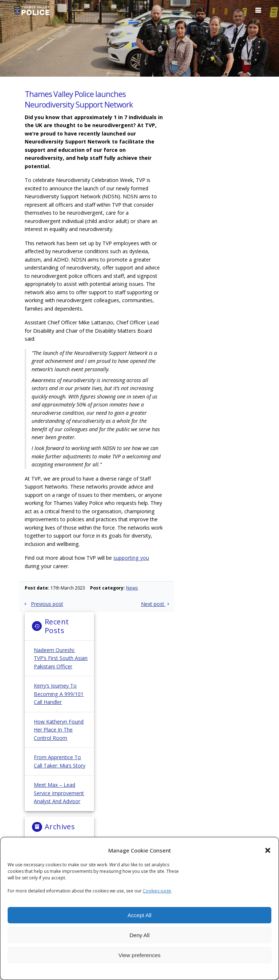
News (132, 588)
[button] (268, 850)
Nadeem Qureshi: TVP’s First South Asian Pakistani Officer (61, 658)
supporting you (131, 558)
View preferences (139, 955)
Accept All (139, 915)
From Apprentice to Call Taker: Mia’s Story (60, 761)
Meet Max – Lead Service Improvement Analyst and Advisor (59, 793)
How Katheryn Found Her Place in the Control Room (59, 730)
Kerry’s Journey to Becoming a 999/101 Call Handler (59, 694)
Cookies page (157, 891)
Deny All (139, 935)
